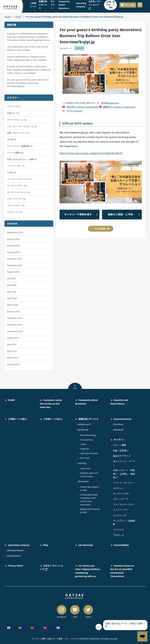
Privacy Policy (15, 566)
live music (85, 458)
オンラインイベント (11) (18, 192)
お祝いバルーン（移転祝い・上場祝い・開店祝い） (124, 474)
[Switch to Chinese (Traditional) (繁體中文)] (117, 107)
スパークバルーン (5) (17, 120)
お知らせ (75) (13, 113)
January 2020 (13, 311)
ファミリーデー (121, 510)
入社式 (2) (12, 172)
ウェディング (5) (15, 212)
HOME (8, 17)
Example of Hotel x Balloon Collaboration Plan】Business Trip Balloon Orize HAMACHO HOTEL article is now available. (29, 70)
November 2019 (15, 325)
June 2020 (12, 285)
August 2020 (13, 272)
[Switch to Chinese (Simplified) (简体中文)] (80, 107)
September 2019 (15, 331)
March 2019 (13, 358)
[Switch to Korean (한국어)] (72, 111)
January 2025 (13, 239)
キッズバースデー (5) (17, 186)
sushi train (85, 468)
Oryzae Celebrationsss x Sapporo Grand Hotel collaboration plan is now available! (27, 58)
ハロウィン (118, 488)
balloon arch (84, 424)
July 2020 (11, 278)
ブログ (18, 17)
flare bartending (88, 435)
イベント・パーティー (124, 483)
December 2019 (15, 318)
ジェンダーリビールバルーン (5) (22, 126)
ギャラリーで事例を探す (78, 214)
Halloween (118, 430)
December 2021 (15, 259)
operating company (19, 545)
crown (83, 444)
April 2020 (12, 298)
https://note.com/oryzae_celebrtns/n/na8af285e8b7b (91, 153)
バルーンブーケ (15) (16, 199)
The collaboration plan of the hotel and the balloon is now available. (28, 48)
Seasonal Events (123, 419)
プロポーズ (118, 535)
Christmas (118, 424)
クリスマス (118, 530)
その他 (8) (12, 139)
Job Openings (86, 545)
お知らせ (79, 48)
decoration (83, 481)
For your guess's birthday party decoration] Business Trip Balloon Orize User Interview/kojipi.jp (28, 83)
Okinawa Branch (15, 550)
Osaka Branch (14, 556)
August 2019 (13, 338)
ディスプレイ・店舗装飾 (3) (20, 146)
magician (85, 449)
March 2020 (13, 305)
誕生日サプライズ (122, 456)
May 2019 (12, 344)
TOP (75, 387)
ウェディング (120, 515)
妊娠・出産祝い (121, 451)
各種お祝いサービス (88, 419)
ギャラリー (119, 440)
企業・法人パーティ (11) (18, 133)
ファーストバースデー (124, 504)
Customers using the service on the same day (51, 404)
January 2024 (13, 245)
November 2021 (15, 265)
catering (82, 463)
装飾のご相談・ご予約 (120, 214)
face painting (87, 440)
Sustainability (121, 545)
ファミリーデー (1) (16, 166)
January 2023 (13, 252)
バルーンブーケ (121, 499)
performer (83, 430)
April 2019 (12, 351)
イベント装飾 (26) (15, 153)
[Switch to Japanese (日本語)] (108, 103)
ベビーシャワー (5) (16, 205)
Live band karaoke (89, 453)
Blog (46, 545)
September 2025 (15, 232)
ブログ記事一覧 (102, 229)
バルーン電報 (120, 445)
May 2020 (12, 292)
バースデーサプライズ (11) (19, 179)
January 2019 (13, 364)
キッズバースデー (122, 494)
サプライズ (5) (14, 106)
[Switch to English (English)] (23, 628)
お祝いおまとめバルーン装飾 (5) (22, 159)
